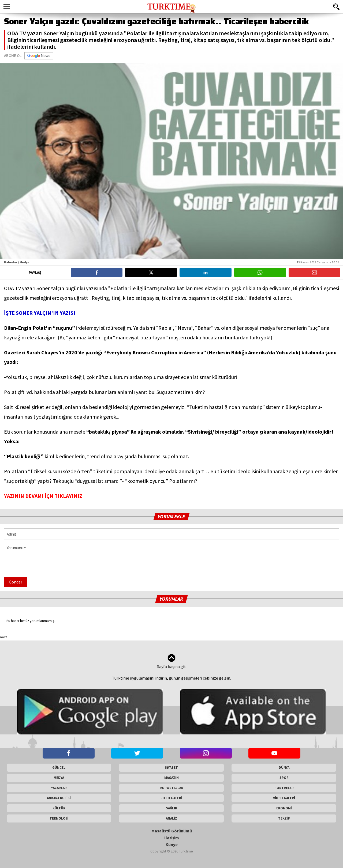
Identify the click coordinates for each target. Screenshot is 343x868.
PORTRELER (284, 788)
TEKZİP (284, 818)
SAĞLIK (171, 808)
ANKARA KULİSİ (59, 798)
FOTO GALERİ (171, 798)
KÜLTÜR (59, 808)
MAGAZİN (171, 778)
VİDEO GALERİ (284, 798)
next (3, 637)
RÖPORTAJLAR (171, 788)
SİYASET (171, 767)
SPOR (284, 778)
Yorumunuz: (171, 558)
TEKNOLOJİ (59, 818)
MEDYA (59, 778)
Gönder (16, 582)
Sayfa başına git (171, 662)
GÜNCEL (59, 767)
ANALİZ (171, 818)
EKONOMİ (284, 808)
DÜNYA (284, 767)
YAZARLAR (59, 788)
